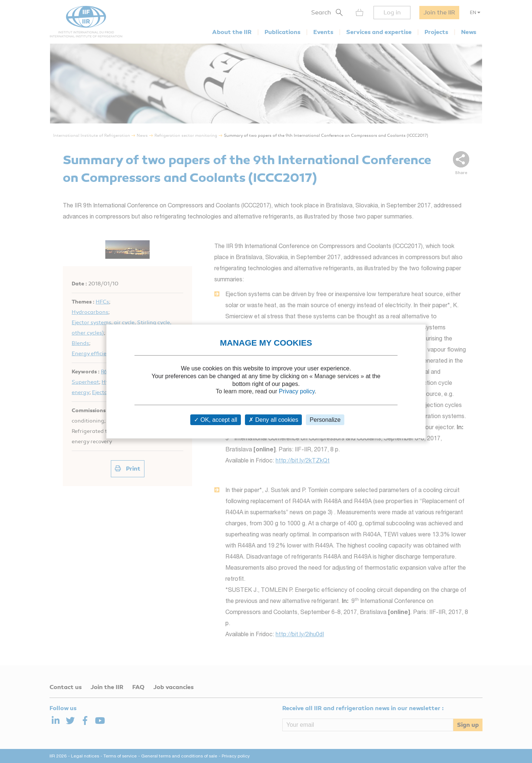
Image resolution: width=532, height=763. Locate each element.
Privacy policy (297, 391)
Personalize (325, 420)
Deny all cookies (273, 420)
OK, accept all (216, 420)
